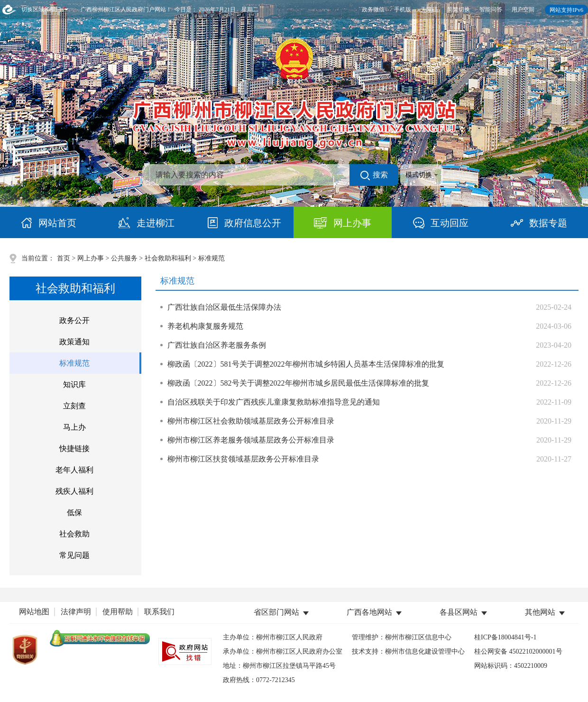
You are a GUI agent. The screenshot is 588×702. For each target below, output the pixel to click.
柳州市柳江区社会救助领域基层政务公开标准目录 (251, 421)
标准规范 (74, 363)
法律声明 (76, 612)
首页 (64, 258)
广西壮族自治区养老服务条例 (217, 345)
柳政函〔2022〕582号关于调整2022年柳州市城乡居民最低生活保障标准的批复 (298, 383)
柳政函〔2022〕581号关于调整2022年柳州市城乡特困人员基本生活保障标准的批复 (306, 364)
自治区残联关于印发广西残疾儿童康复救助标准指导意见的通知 (274, 402)
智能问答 (491, 9)
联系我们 (159, 612)
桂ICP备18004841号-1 (505, 637)
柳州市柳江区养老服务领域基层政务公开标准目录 (251, 440)
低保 (74, 513)
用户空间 (523, 9)
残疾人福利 (74, 491)
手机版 (403, 9)
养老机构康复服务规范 (205, 326)
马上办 (74, 427)
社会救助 (74, 534)
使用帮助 (118, 612)
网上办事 (91, 258)
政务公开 (74, 320)
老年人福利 (74, 470)
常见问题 (74, 555)
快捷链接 (74, 448)
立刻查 (74, 406)
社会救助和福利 (168, 258)
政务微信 (373, 9)
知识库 (74, 384)
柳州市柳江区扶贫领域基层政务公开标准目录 (243, 459)
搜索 (374, 175)
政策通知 (74, 342)
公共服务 (124, 258)
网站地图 (34, 612)
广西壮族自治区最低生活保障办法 (224, 307)
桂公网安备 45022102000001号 (518, 651)
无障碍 (429, 9)
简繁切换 (459, 9)
